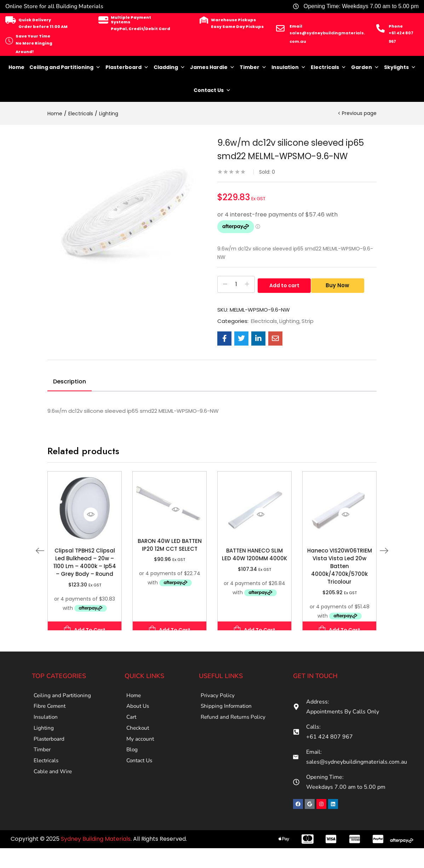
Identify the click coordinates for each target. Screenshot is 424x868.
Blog (132, 764)
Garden (365, 67)
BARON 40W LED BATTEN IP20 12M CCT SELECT (170, 545)
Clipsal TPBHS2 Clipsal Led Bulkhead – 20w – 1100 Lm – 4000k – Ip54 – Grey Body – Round (85, 562)
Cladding (169, 67)
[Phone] (380, 28)
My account (141, 750)
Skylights (400, 67)
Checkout (138, 737)
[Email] (280, 28)
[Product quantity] (236, 284)
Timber (253, 67)
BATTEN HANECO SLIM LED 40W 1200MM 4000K (254, 554)
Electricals (328, 67)
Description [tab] (70, 381)
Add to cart (284, 284)
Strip (308, 321)
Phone (396, 26)
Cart (132, 723)
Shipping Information (227, 710)
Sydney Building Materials (96, 839)
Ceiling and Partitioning (65, 67)
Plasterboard (127, 67)
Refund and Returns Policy (234, 723)
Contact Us (212, 90)
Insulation (289, 67)
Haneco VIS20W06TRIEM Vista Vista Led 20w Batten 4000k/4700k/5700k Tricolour (340, 566)
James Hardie (212, 67)
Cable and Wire (54, 791)
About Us (139, 710)
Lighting (109, 114)
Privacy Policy (218, 696)
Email (296, 26)
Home (16, 67)
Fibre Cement (51, 710)
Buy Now (340, 284)
